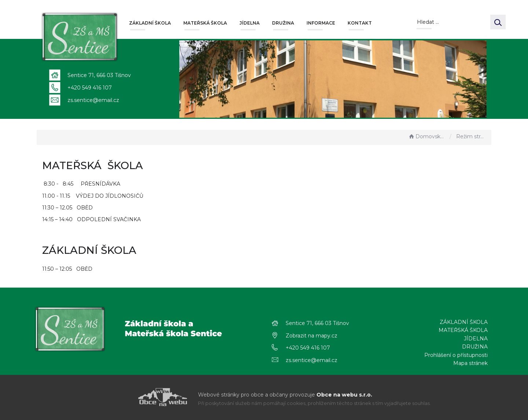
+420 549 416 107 (90, 88)
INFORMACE (321, 23)
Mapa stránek (470, 363)
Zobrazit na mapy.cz (311, 336)
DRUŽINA (283, 23)
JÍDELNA (250, 23)
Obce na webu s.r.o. (344, 395)
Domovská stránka (427, 136)
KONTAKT (360, 23)
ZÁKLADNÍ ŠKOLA (150, 23)
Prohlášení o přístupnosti (456, 355)
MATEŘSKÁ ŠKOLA (205, 23)
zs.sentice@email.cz (93, 100)
